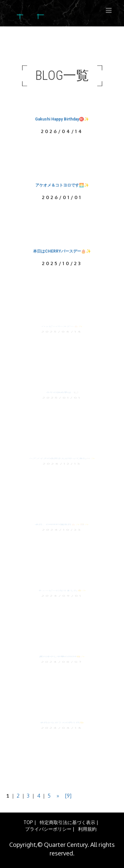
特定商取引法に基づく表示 (67, 822)
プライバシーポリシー (48, 829)
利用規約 (87, 829)
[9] (68, 796)
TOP (28, 822)
